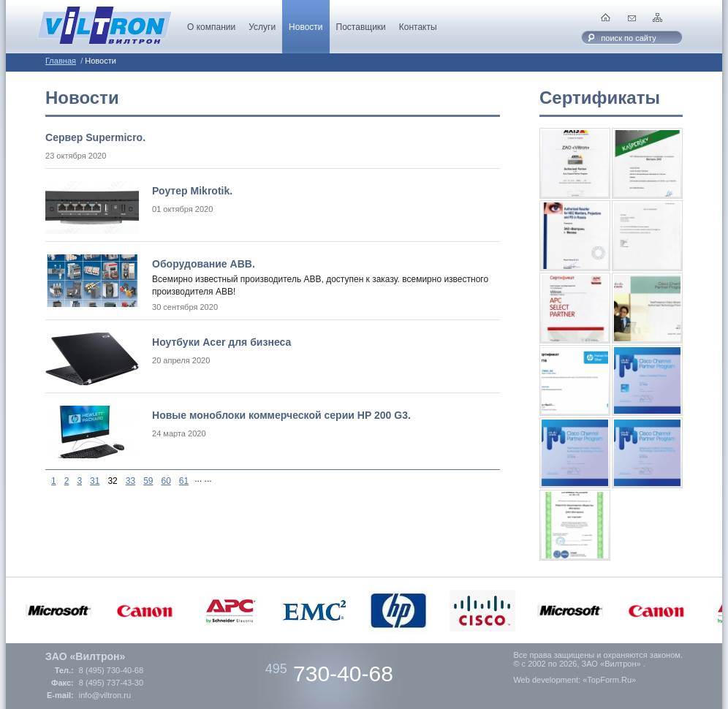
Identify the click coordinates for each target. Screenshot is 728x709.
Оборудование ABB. (204, 264)
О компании (211, 27)
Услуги (262, 27)
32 (112, 481)
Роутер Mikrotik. (192, 191)
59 (148, 481)
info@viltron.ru (105, 695)
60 (166, 481)
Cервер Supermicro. (95, 137)
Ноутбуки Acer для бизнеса (221, 342)
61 (184, 481)
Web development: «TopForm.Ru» (575, 680)
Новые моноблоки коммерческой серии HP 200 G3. (281, 415)
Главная (61, 61)
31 (95, 481)
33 (130, 481)
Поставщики (361, 27)
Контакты (418, 27)
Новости (306, 27)
